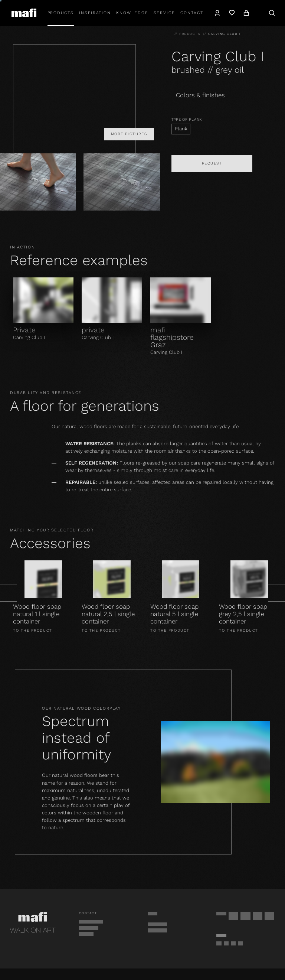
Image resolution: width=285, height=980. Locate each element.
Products (61, 13)
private (93, 330)
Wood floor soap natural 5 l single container (174, 614)
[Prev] (8, 593)
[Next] (277, 593)
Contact (192, 13)
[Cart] (246, 13)
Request (212, 163)
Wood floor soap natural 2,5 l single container (108, 614)
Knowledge (132, 13)
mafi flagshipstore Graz (172, 337)
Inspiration (95, 13)
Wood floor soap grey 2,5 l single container (243, 614)
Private (24, 330)
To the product (33, 630)
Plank (181, 129)
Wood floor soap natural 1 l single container (37, 614)
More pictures (129, 134)
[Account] (218, 13)
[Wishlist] (232, 13)
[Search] (272, 13)
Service (165, 13)
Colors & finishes (200, 95)
